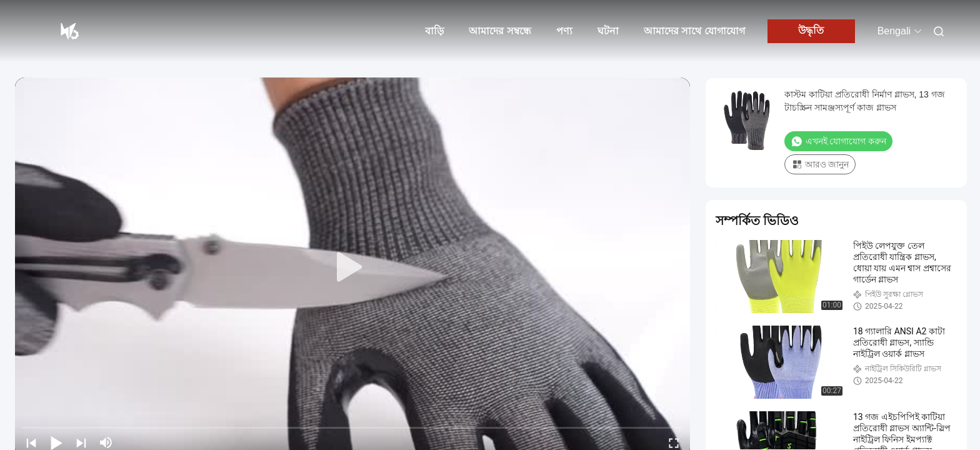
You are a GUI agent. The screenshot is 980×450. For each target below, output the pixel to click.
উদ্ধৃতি (811, 30)
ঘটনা (608, 31)
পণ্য (564, 31)
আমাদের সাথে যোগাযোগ (694, 31)
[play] (352, 267)
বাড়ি (434, 31)
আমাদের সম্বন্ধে (500, 31)
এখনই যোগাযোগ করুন (838, 141)
